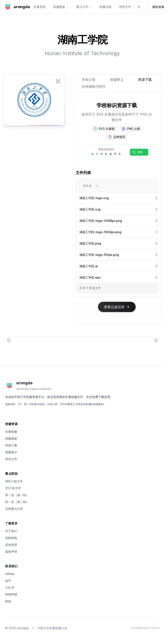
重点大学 (84, 7)
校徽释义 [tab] (117, 80)
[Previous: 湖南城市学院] (9, 340)
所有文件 (125, 7)
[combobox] (141, 7)
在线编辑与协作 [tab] (94, 86)
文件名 (91, 186)
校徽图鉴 (61, 7)
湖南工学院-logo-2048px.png (101, 221)
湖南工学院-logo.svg (94, 198)
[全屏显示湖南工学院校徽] (58, 81)
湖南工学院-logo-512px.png (99, 255)
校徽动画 (105, 7)
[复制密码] (139, 152)
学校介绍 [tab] (88, 80)
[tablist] (117, 83)
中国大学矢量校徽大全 (52, 628)
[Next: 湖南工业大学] (156, 340)
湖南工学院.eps (90, 277)
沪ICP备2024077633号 (145, 628)
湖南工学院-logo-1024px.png (100, 232)
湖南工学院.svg (90, 209)
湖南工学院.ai (89, 266)
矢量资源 (39, 7)
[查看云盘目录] (117, 307)
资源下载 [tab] (145, 80)
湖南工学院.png (90, 243)
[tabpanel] (117, 210)
